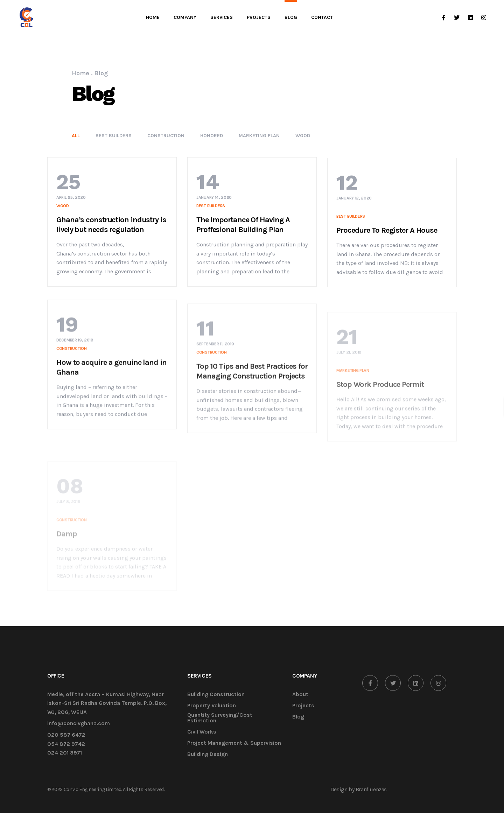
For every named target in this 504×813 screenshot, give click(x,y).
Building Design (208, 754)
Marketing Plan (259, 136)
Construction (166, 136)
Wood (303, 136)
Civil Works (202, 732)
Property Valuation (212, 706)
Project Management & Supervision (234, 743)
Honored (212, 136)
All (76, 136)
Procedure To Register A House (387, 241)
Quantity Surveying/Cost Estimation (220, 718)
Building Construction (216, 695)
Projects (303, 706)
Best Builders (114, 136)
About (300, 695)
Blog (298, 717)
